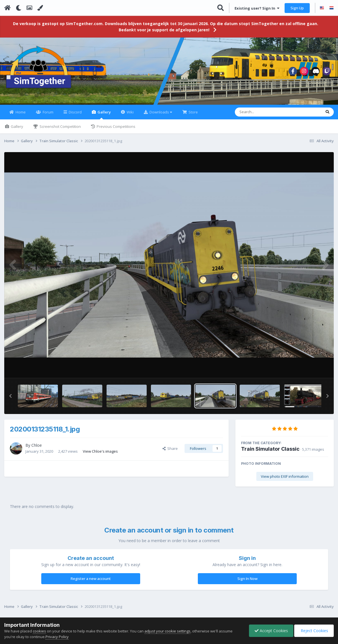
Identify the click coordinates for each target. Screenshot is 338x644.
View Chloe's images (100, 454)
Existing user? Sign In (257, 8)
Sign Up (297, 8)
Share (170, 452)
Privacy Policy (57, 637)
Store (193, 115)
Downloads (160, 115)
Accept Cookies (270, 631)
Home (20, 115)
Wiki (130, 115)
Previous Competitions (116, 130)
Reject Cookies (314, 631)
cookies (39, 631)
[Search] (263, 115)
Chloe (37, 449)
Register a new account (91, 582)
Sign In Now (247, 582)
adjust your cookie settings (167, 631)
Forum (48, 115)
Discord (75, 115)
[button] (10, 399)
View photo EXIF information (285, 480)
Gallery (104, 118)
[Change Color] (40, 8)
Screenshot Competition (60, 130)
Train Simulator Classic (270, 452)
